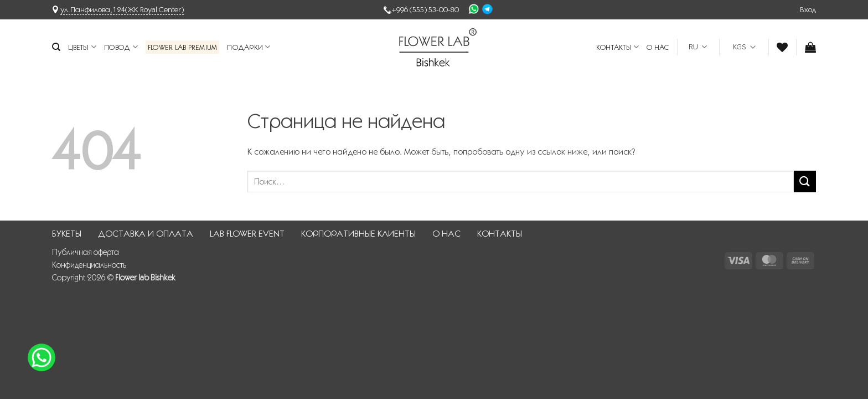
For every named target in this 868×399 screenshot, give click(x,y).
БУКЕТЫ (67, 234)
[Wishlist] (782, 47)
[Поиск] (56, 47)
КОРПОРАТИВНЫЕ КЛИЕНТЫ (358, 234)
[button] (808, 9)
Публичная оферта (86, 252)
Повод (121, 47)
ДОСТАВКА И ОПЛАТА (146, 234)
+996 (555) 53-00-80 (425, 9)
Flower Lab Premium (183, 47)
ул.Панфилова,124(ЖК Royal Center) (122, 9)
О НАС (658, 47)
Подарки (249, 47)
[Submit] (805, 181)
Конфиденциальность (89, 265)
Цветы (82, 47)
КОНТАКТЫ (618, 47)
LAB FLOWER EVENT (247, 234)
